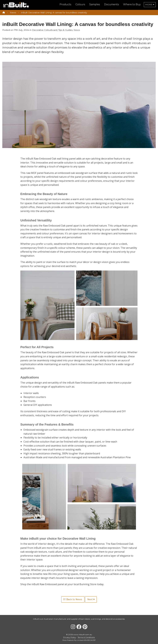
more (150, 4)
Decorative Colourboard (45, 30)
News (13, 13)
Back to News (73, 599)
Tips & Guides (65, 30)
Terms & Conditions (86, 637)
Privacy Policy (70, 637)
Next (91, 599)
